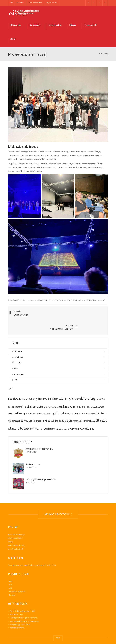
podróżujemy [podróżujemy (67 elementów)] (26, 407)
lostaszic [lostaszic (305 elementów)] (65, 392)
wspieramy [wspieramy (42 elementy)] (50, 415)
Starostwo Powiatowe (17, 578)
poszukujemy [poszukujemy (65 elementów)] (54, 407)
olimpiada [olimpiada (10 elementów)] (91, 400)
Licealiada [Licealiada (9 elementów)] (54, 393)
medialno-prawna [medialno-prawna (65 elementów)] (22, 399)
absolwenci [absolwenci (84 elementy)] (15, 385)
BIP (12, 3)
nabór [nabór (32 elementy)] (64, 400)
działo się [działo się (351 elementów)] (87, 385)
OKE (11, 574)
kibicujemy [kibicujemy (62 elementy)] (44, 393)
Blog (105, 54)
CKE (11, 571)
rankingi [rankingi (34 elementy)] (87, 407)
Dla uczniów (16, 25)
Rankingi (12, 581)
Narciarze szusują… (33, 450)
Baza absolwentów (35, 3)
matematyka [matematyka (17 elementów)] (95, 393)
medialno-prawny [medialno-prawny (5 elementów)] (38, 400)
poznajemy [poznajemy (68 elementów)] (68, 407)
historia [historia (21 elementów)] (19, 393)
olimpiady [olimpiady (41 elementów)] (101, 400)
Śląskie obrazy (52, 3)
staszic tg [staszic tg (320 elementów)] (16, 414)
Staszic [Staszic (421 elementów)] (102, 407)
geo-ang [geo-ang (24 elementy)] (12, 393)
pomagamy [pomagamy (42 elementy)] (40, 407)
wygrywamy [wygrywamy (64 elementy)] (74, 415)
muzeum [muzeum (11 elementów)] (47, 400)
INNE (13, 39)
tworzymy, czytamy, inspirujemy (94, 300)
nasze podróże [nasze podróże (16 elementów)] (81, 400)
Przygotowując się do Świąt (20, 611)
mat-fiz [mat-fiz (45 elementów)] (85, 393)
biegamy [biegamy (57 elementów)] (43, 385)
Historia (73, 25)
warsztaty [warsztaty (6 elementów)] (40, 415)
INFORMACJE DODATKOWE (58, 501)
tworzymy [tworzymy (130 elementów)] (30, 415)
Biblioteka (21, 3)
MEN (11, 568)
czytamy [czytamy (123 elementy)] (64, 385)
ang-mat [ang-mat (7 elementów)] (25, 385)
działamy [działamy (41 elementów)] (75, 385)
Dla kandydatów (55, 25)
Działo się (31, 300)
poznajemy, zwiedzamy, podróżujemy (69, 300)
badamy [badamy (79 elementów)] (33, 385)
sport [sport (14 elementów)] (93, 407)
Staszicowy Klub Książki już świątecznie (24, 607)
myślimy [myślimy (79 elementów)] (56, 399)
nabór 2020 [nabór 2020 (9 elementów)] (71, 400)
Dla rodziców (34, 25)
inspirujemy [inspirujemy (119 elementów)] (30, 393)
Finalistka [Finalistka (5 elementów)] (98, 386)
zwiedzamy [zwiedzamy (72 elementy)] (88, 415)
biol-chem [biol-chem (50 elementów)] (53, 385)
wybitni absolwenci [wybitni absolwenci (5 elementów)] (61, 415)
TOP (58, 624)
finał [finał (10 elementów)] (104, 385)
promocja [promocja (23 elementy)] (78, 407)
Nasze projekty (90, 25)
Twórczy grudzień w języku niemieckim (41, 466)
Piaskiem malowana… (17, 614)
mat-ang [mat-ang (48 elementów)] (77, 393)
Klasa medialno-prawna (45, 300)
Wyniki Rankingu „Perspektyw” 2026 (40, 435)
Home (101, 54)
